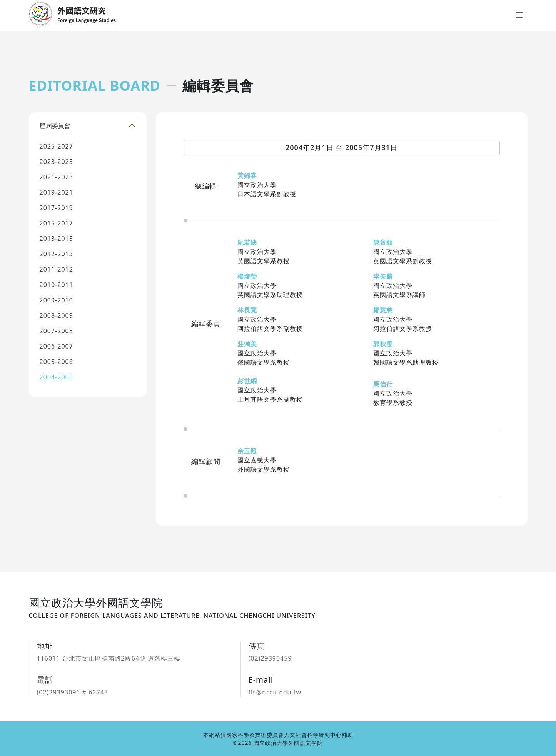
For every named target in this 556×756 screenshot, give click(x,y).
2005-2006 (56, 362)
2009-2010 (56, 300)
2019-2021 (56, 192)
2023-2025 (56, 162)
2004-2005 (56, 377)
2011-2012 (56, 269)
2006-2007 (56, 346)
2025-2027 (56, 146)
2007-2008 (56, 331)
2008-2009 (56, 315)
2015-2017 (56, 223)
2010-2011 (56, 285)
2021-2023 (56, 177)
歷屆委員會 (55, 125)
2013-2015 (56, 239)
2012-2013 (56, 254)
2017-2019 (56, 208)
